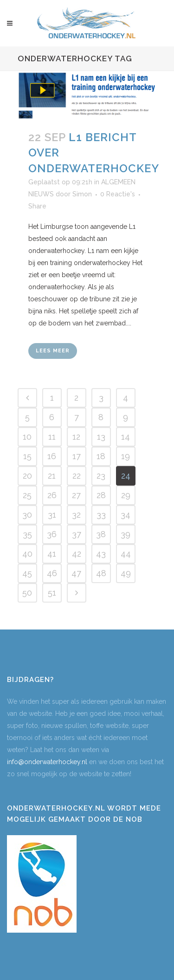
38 (101, 534)
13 (101, 437)
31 (52, 515)
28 (101, 495)
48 (101, 573)
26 (52, 495)
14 (126, 437)
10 (27, 437)
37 (77, 534)
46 (52, 573)
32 (76, 515)
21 (52, 476)
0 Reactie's (118, 194)
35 (27, 534)
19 (126, 456)
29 (126, 495)
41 (52, 554)
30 (27, 515)
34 (126, 515)
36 (52, 534)
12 (76, 437)
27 (76, 495)
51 (52, 593)
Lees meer (53, 351)
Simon (82, 194)
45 (27, 573)
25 (27, 495)
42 (77, 554)
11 (52, 437)
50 (27, 593)
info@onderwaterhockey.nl (47, 762)
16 (52, 456)
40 (27, 554)
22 (77, 476)
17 (77, 456)
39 (126, 534)
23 (101, 476)
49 (126, 573)
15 (27, 456)
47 (76, 573)
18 (101, 456)
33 (101, 515)
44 (126, 554)
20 (27, 476)
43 (101, 554)
